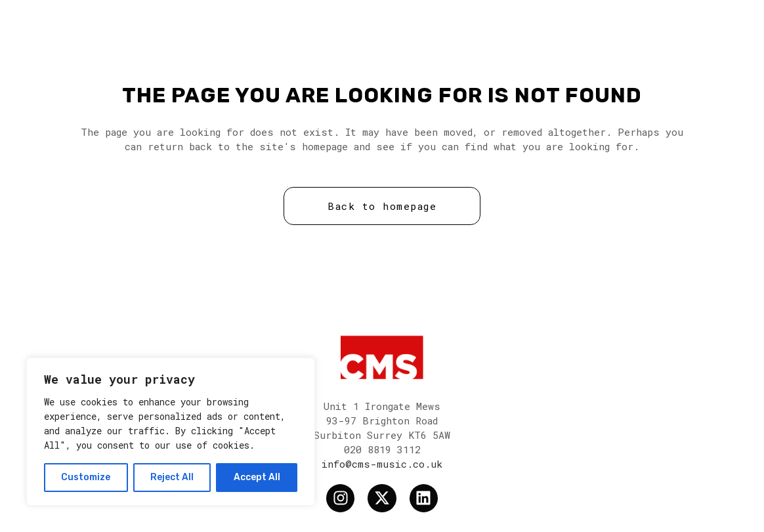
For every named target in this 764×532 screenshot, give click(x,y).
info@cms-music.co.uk (382, 464)
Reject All (172, 477)
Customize (86, 477)
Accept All (257, 477)
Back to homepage (382, 206)
